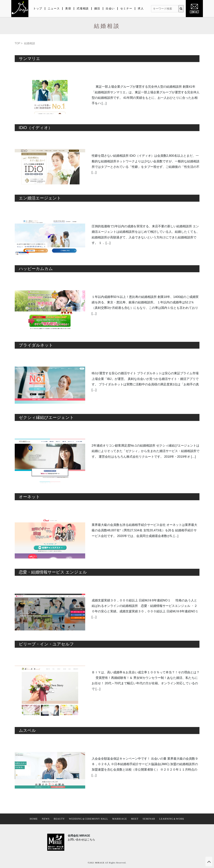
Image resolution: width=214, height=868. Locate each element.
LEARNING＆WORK (172, 819)
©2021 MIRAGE (96, 863)
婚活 (97, 8)
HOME (34, 819)
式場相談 (83, 8)
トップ (38, 8)
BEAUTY (59, 819)
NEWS (46, 819)
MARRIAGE (120, 819)
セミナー (126, 8)
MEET (135, 819)
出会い (110, 8)
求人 (141, 8)
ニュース (54, 8)
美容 (68, 8)
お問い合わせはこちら (81, 840)
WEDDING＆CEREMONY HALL (89, 819)
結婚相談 (30, 43)
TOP (17, 43)
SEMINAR (149, 819)
